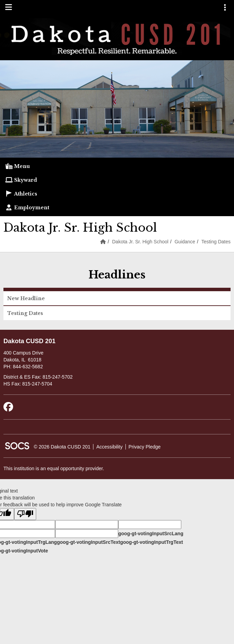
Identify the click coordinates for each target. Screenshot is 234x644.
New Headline (26, 298)
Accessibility (109, 447)
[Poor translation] (25, 514)
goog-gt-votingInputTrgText (151, 542)
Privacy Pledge (145, 447)
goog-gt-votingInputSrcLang (151, 534)
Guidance (185, 242)
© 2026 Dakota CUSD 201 (62, 447)
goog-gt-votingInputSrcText (88, 542)
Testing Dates (216, 242)
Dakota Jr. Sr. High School (140, 242)
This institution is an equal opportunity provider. (54, 468)
